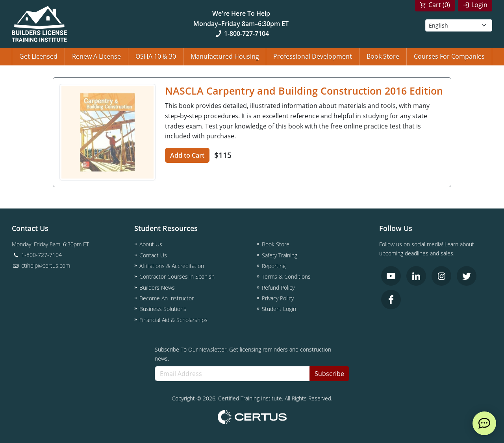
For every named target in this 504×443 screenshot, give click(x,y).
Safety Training (280, 255)
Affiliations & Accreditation (172, 266)
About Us (151, 244)
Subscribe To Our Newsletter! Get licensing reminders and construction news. (243, 354)
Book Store (383, 56)
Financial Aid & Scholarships (173, 320)
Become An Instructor (167, 298)
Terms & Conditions (286, 276)
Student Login (279, 309)
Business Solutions (163, 309)
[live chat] (484, 423)
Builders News (157, 288)
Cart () (439, 5)
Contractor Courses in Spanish (177, 276)
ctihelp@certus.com (41, 265)
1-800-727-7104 (241, 34)
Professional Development (313, 56)
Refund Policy (278, 288)
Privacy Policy (278, 298)
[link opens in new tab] (391, 276)
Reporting (274, 266)
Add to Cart (187, 155)
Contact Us (153, 255)
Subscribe (329, 374)
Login (479, 5)
